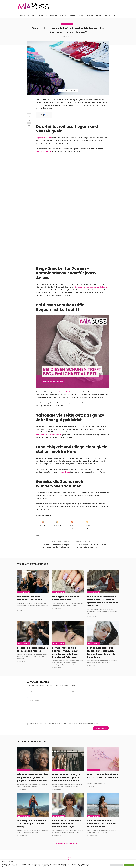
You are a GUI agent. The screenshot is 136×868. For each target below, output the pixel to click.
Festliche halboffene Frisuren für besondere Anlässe (33, 649)
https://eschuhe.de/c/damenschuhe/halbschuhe (91, 287)
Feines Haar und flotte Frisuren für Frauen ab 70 (30, 598)
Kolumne (22, 15)
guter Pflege (66, 472)
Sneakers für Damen (66, 392)
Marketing (99, 15)
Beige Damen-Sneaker (44, 138)
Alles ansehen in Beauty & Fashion (68, 844)
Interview (31, 15)
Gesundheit (72, 15)
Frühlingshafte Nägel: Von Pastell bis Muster (66, 598)
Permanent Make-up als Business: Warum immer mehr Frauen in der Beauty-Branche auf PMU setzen (67, 652)
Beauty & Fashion (42, 15)
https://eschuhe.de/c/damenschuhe (49, 435)
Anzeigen (47, 115)
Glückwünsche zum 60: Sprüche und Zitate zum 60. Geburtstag (91, 546)
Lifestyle (63, 15)
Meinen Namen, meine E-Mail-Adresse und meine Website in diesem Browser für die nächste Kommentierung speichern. (64, 723)
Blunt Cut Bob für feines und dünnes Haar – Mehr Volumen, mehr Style (67, 824)
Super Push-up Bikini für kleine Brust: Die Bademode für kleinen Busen (102, 824)
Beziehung (54, 15)
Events (108, 15)
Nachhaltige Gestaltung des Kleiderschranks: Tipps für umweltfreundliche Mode (67, 777)
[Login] (115, 15)
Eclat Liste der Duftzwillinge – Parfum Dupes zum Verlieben (103, 776)
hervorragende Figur (43, 151)
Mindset (81, 15)
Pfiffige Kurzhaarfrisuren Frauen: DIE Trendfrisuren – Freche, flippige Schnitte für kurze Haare (102, 652)
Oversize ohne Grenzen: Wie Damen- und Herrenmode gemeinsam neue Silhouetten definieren (103, 601)
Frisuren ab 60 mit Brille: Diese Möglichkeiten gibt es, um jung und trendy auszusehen (33, 777)
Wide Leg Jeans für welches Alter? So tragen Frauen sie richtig (32, 824)
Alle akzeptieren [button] (129, 865)
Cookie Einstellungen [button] (117, 865)
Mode (37, 535)
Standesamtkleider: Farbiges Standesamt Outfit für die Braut (56, 546)
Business (90, 15)
